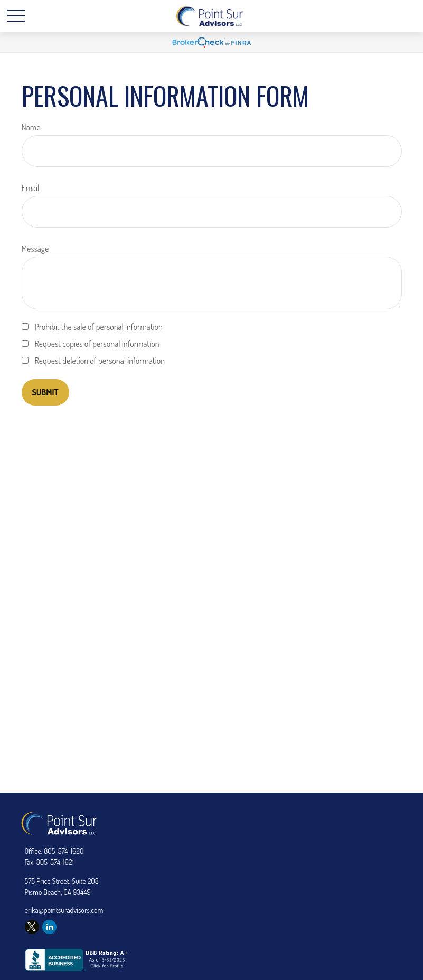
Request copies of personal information (97, 344)
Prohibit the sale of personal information (99, 327)
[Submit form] (45, 392)
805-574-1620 (64, 851)
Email (31, 188)
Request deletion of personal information (100, 361)
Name (31, 127)
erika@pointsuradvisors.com (64, 910)
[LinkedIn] (49, 927)
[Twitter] (32, 927)
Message (35, 249)
